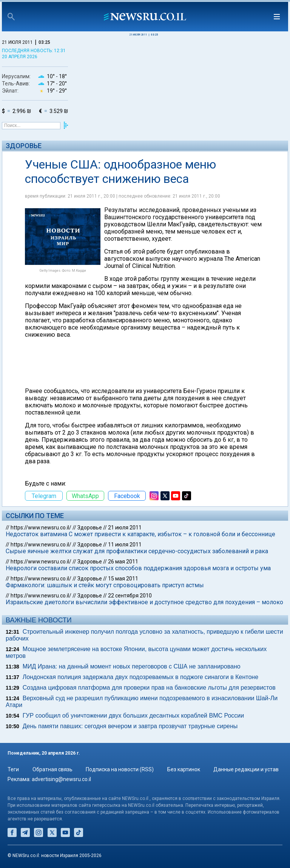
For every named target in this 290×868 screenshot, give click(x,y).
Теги (13, 769)
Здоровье (24, 146)
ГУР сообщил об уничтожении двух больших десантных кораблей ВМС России (133, 716)
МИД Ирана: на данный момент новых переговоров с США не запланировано (132, 666)
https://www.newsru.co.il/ (41, 528)
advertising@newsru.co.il (61, 779)
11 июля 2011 (125, 545)
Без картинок (184, 769)
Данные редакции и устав (246, 769)
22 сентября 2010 (130, 596)
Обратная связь (52, 769)
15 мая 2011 (123, 579)
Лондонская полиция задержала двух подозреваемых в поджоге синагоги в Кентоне (140, 677)
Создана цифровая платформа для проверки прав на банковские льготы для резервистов (149, 688)
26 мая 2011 (123, 562)
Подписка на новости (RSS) (120, 769)
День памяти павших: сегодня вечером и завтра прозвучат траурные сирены (130, 726)
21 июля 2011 (125, 528)
